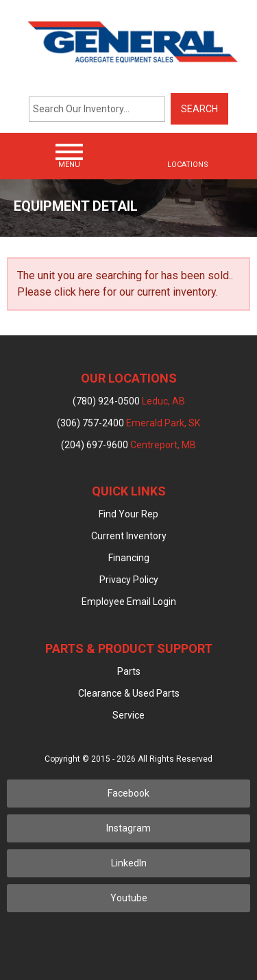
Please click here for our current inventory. (118, 292)
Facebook (128, 793)
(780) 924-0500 (129, 401)
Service (128, 715)
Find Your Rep (128, 514)
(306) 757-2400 (128, 423)
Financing (129, 558)
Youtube (129, 898)
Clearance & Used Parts (129, 693)
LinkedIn (129, 863)
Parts (129, 671)
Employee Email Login (129, 602)
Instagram (128, 828)
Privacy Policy (129, 580)
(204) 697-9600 (128, 445)
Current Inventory (129, 536)
